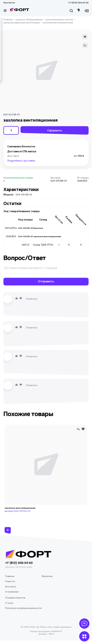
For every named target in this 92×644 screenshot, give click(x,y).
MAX (51, 634)
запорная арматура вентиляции (22, 23)
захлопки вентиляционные (58, 23)
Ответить (32, 299)
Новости (10, 581)
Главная (8, 20)
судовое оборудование (29, 20)
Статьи (9, 603)
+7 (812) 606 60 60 (78, 3)
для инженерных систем (59, 20)
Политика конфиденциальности (23, 608)
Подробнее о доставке (21, 161)
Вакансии (47, 576)
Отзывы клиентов (15, 598)
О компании (12, 592)
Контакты (9, 3)
